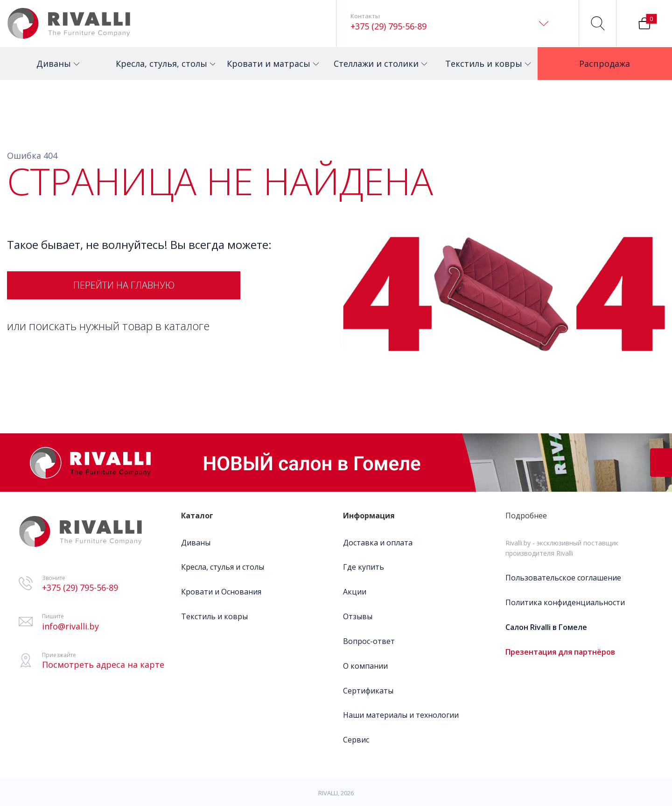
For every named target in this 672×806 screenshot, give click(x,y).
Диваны (58, 58)
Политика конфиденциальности (565, 602)
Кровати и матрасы (271, 58)
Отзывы (358, 616)
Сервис (356, 740)
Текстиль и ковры (488, 58)
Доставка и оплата (378, 543)
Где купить (364, 567)
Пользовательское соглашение (563, 578)
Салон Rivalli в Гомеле (546, 627)
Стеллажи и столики (378, 58)
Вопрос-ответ (369, 641)
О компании (365, 666)
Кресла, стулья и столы (223, 567)
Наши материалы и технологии (401, 715)
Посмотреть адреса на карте (103, 665)
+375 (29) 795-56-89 (388, 26)
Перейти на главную (124, 285)
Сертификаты (368, 691)
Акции (355, 592)
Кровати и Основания (221, 592)
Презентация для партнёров (560, 652)
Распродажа (609, 58)
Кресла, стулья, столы (162, 58)
